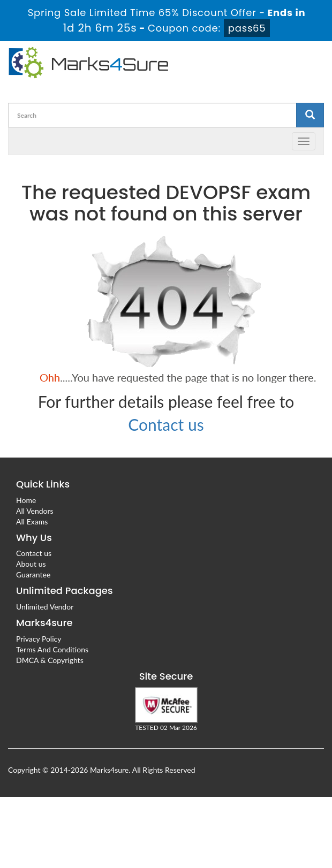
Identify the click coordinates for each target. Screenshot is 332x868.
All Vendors (35, 511)
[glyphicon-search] (310, 115)
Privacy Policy (39, 639)
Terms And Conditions (52, 649)
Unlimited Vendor (45, 607)
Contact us (166, 424)
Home (26, 500)
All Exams (32, 521)
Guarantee (33, 574)
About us (31, 564)
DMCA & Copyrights (50, 660)
